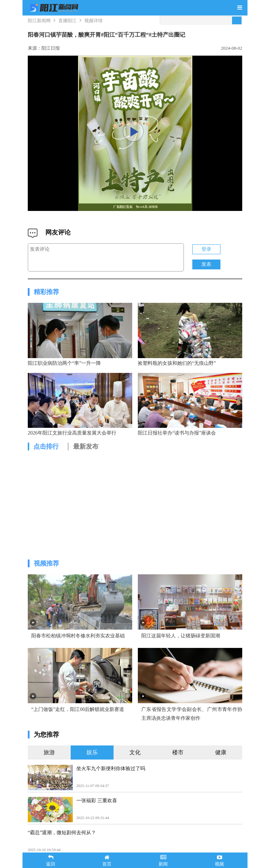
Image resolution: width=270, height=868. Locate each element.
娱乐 (92, 757)
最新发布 (86, 449)
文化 (135, 757)
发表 (206, 264)
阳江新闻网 (39, 21)
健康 (221, 757)
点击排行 (46, 449)
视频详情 (94, 21)
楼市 (178, 757)
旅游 (49, 757)
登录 (206, 249)
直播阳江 (67, 21)
